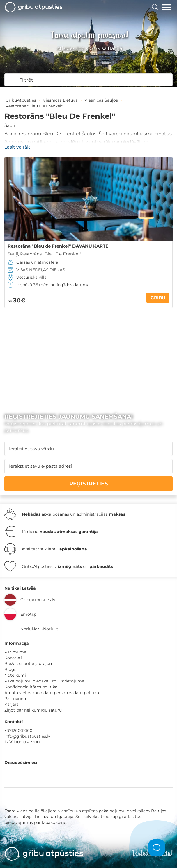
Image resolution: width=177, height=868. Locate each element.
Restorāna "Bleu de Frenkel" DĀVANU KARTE (58, 246)
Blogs (10, 669)
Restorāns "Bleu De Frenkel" (51, 254)
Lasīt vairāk (17, 147)
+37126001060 (18, 730)
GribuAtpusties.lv (38, 600)
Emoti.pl (29, 614)
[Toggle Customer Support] (157, 848)
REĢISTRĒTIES (88, 484)
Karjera (11, 704)
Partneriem (16, 698)
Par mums (15, 652)
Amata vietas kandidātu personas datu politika (52, 693)
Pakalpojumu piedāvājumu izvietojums (44, 681)
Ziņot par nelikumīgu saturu (33, 710)
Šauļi (10, 125)
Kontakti (13, 658)
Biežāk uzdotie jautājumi (30, 664)
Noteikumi (15, 675)
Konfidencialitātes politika (31, 687)
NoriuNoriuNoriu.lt (39, 629)
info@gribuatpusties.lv (27, 736)
